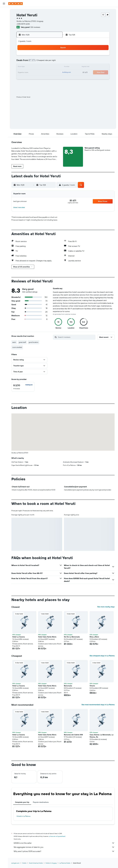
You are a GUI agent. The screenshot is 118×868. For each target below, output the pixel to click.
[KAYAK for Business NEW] (4, 36)
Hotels (24, 863)
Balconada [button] (68, 686)
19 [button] (39, 73)
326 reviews (35, 27)
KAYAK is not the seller (64, 843)
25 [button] (33, 78)
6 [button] (44, 62)
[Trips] (4, 43)
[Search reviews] (76, 337)
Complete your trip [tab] (22, 802)
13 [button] (44, 67)
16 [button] (22, 73)
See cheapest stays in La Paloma (102, 656)
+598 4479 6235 (23, 24)
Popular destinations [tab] (41, 802)
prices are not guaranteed (57, 836)
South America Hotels (36, 863)
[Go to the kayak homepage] (15, 4)
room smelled (17, 347)
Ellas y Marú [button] (94, 637)
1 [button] (55, 56)
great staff (22, 342)
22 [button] (55, 73)
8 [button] (55, 62)
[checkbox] (23, 387)
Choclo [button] (92, 686)
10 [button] (28, 67)
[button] (4, 4)
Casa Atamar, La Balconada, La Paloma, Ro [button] (102, 736)
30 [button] (22, 84)
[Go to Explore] (4, 27)
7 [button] (50, 62)
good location (34, 342)
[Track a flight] (4, 32)
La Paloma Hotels (65, 863)
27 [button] (44, 78)
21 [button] (50, 73)
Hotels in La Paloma (23, 816)
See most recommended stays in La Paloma (98, 705)
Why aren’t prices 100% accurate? (64, 851)
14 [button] (50, 67)
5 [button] (39, 62)
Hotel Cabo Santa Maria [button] (47, 637)
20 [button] (44, 73)
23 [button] (22, 78)
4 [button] (33, 62)
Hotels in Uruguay (51, 863)
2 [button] (22, 62)
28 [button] (50, 78)
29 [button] (55, 78)
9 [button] (22, 67)
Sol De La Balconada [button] (72, 637)
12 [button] (39, 67)
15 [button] (55, 67)
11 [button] (33, 67)
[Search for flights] (4, 11)
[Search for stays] (4, 15)
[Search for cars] (4, 20)
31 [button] (28, 84)
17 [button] (28, 73)
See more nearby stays (106, 607)
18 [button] (33, 73)
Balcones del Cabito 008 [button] (73, 735)
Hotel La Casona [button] (19, 637)
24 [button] (28, 78)
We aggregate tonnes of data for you (64, 847)
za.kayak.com (15, 863)
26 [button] (39, 78)
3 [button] (28, 62)
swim (14, 342)
